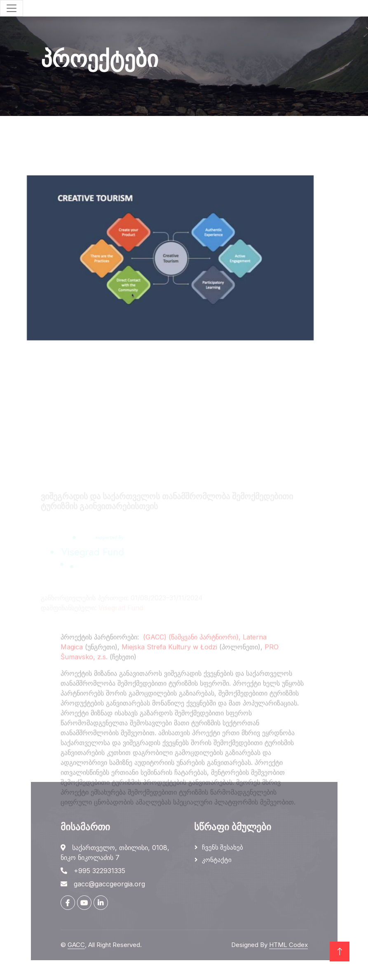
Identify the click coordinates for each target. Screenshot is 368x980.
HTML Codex (288, 945)
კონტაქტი (217, 860)
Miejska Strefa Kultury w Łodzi (169, 692)
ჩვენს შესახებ (223, 847)
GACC (76, 945)
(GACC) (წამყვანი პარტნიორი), (192, 682)
